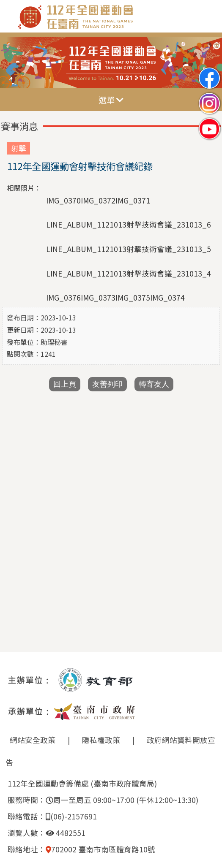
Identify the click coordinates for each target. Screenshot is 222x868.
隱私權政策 (101, 740)
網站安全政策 (33, 740)
